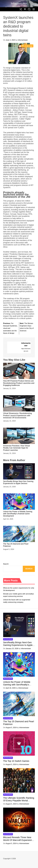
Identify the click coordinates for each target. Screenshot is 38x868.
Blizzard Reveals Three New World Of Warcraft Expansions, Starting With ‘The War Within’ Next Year (18, 841)
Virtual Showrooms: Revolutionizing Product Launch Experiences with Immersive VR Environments (17, 415)
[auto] (25, 9)
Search (6, 564)
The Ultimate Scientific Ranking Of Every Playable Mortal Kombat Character (19, 801)
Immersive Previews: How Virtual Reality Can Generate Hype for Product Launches (16, 448)
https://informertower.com (26, 350)
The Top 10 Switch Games (16, 761)
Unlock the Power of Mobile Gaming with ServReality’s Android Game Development (18, 514)
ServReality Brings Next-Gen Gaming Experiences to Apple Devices (18, 482)
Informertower (19, 3)
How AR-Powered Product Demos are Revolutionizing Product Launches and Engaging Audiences (19, 383)
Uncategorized (8, 639)
